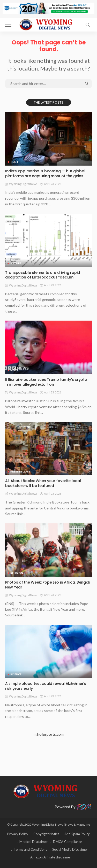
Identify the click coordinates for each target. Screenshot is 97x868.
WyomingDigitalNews (23, 184)
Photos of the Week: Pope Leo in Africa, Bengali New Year (48, 585)
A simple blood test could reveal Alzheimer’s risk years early (46, 686)
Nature (16, 263)
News (14, 370)
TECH (14, 162)
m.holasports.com (49, 734)
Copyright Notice (46, 834)
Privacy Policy (18, 834)
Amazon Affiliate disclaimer (51, 857)
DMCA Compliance (68, 842)
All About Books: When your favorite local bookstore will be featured (43, 483)
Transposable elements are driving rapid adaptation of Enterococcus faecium (43, 275)
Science (16, 674)
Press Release (20, 471)
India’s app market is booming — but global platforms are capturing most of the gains (45, 173)
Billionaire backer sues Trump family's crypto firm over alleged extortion (46, 382)
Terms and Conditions (30, 849)
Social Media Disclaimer (70, 849)
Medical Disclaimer (34, 842)
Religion (17, 573)
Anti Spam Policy (77, 834)
